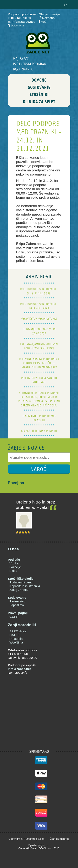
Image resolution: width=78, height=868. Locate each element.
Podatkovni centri (22, 582)
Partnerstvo (18, 601)
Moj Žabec (21, 59)
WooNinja (16, 642)
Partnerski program (30, 64)
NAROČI (39, 469)
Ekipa (14, 571)
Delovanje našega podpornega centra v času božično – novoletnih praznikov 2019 (39, 363)
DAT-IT (14, 635)
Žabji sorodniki (22, 625)
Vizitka (14, 563)
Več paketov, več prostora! (39, 319)
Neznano (47, 18)
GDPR (14, 617)
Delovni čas (18, 26)
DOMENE (39, 80)
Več (44, 22)
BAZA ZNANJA (23, 69)
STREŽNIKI (39, 95)
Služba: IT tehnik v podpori (39, 431)
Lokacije (15, 567)
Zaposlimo (17, 605)
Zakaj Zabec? (19, 590)
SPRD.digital (18, 631)
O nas (13, 549)
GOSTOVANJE (39, 88)
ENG (67, 5)
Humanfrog (30, 839)
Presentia (16, 639)
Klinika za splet (39, 102)
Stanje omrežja (50, 14)
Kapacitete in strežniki (25, 586)
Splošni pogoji (37, 845)
